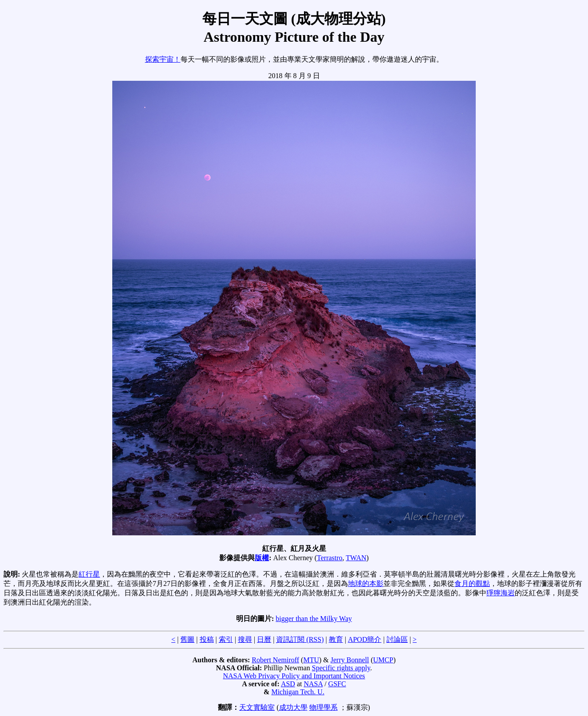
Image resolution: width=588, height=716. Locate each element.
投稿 (207, 639)
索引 (226, 639)
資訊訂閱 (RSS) (300, 639)
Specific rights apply (341, 668)
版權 (262, 558)
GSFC (337, 684)
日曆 (264, 639)
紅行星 (89, 574)
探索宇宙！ (163, 59)
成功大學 (293, 707)
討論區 (397, 639)
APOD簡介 (365, 639)
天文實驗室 (257, 707)
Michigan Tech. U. (298, 692)
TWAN (356, 558)
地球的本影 (366, 583)
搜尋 (245, 639)
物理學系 (324, 707)
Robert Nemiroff (275, 660)
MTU (311, 660)
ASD (288, 684)
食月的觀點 (472, 583)
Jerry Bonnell (350, 660)
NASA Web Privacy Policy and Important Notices (294, 676)
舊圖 (187, 639)
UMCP (383, 660)
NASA (313, 684)
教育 (336, 639)
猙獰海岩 (501, 593)
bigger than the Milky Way (314, 619)
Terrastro (330, 558)
